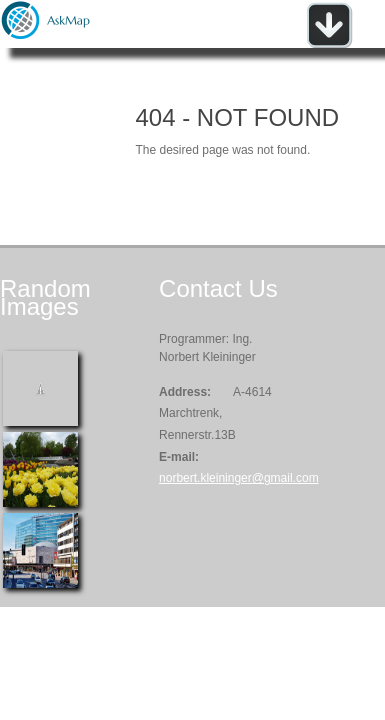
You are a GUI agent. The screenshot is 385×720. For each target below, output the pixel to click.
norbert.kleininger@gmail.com (239, 478)
